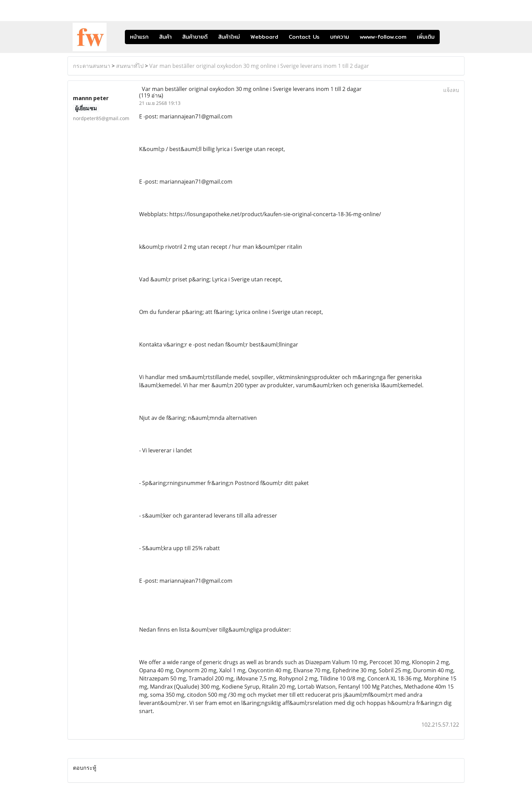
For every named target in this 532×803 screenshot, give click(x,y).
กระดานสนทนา (92, 66)
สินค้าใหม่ (229, 37)
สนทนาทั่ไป (130, 66)
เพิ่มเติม (426, 37)
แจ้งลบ (451, 90)
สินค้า (165, 37)
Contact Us (304, 37)
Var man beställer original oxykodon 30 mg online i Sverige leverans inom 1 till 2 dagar (259, 66)
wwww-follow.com (383, 37)
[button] (450, 37)
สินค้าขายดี (195, 37)
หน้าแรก (139, 37)
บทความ (340, 37)
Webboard (264, 37)
